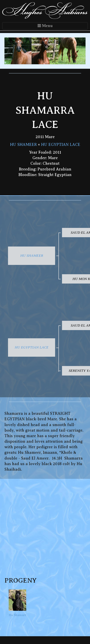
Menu (45, 26)
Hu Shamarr (17, 603)
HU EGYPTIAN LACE (61, 145)
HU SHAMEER (23, 145)
